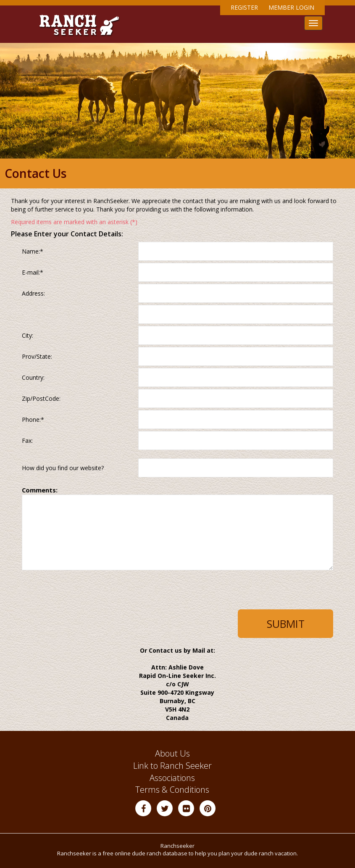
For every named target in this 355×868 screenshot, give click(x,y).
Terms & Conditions (172, 790)
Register (244, 7)
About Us (172, 753)
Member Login (291, 7)
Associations (172, 778)
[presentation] (83, 593)
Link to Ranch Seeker (172, 766)
